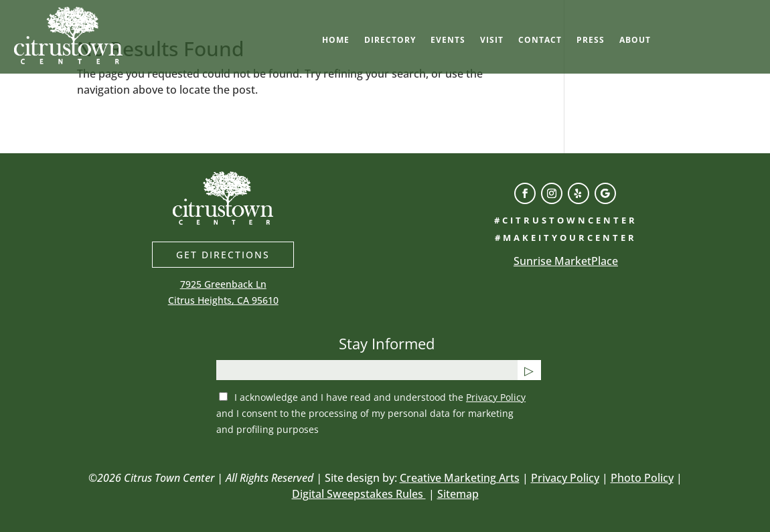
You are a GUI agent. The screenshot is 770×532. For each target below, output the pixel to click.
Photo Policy (642, 478)
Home (336, 40)
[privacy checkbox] (223, 396)
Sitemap (458, 494)
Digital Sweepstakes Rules (359, 494)
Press (591, 40)
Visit (492, 40)
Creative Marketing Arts (460, 478)
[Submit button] (529, 370)
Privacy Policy (496, 397)
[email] (367, 370)
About (635, 40)
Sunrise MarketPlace (566, 261)
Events (448, 40)
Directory (390, 40)
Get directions (223, 255)
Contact (540, 40)
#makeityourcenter (566, 238)
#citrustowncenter (566, 220)
